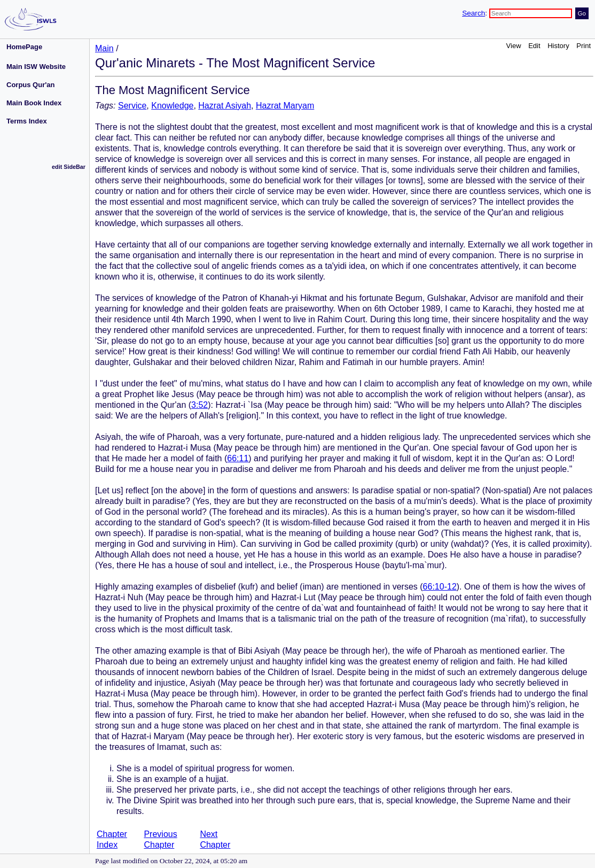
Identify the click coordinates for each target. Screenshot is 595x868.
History (558, 46)
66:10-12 (440, 587)
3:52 (199, 405)
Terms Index (27, 121)
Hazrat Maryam (285, 106)
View (514, 46)
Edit (534, 46)
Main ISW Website (36, 67)
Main (104, 48)
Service (132, 106)
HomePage (24, 47)
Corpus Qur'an (31, 85)
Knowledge (172, 106)
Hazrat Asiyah (225, 106)
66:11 (238, 458)
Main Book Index (34, 103)
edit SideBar (69, 167)
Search (473, 13)
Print (584, 46)
